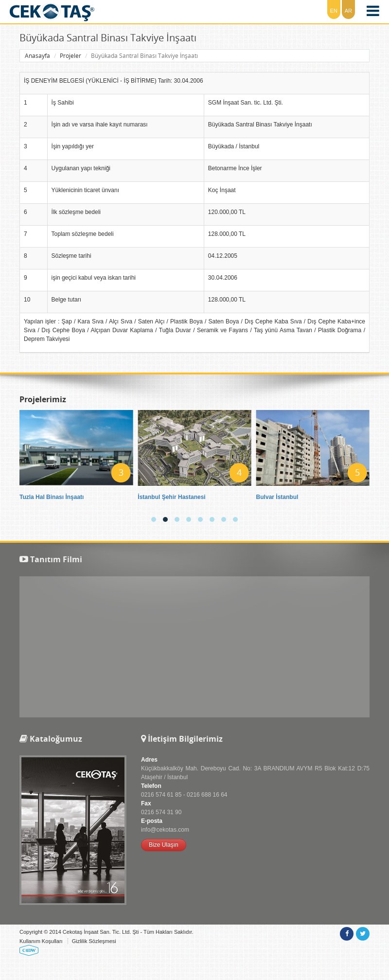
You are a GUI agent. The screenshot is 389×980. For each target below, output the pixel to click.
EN (334, 11)
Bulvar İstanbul (277, 497)
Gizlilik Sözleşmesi (94, 941)
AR (348, 11)
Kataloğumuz (51, 739)
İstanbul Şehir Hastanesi (171, 497)
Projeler (71, 56)
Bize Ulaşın (164, 845)
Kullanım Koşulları (41, 941)
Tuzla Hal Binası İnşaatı (52, 497)
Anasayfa (37, 56)
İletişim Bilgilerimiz (182, 739)
